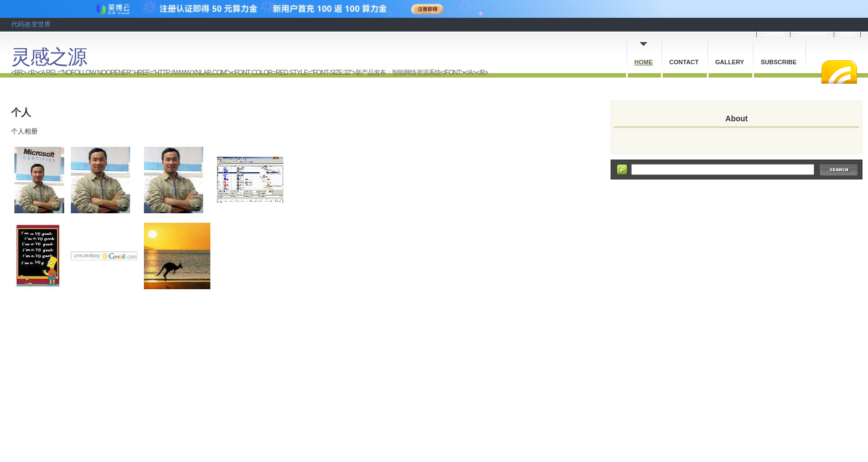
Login (847, 34)
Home (644, 62)
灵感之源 (49, 57)
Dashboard (812, 34)
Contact (684, 62)
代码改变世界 (31, 24)
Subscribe (779, 62)
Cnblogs (773, 34)
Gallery (730, 62)
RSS (839, 72)
